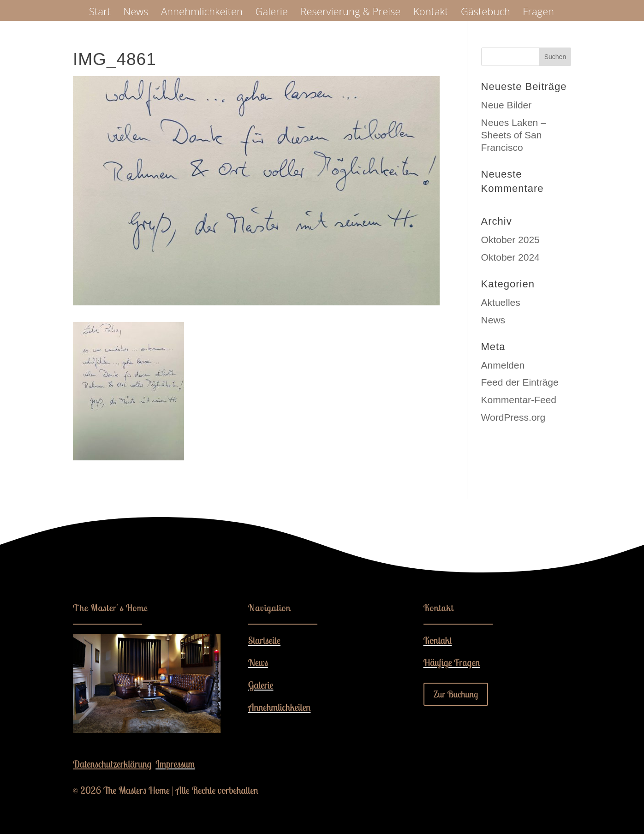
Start (100, 13)
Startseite (264, 640)
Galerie (272, 13)
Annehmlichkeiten (202, 13)
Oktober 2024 (510, 257)
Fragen (538, 13)
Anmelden (503, 365)
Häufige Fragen (452, 662)
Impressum (175, 764)
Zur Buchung (456, 694)
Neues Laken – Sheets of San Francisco (514, 135)
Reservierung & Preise (350, 13)
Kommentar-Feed (519, 400)
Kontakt (431, 13)
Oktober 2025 (510, 240)
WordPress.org (513, 417)
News (136, 13)
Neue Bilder (507, 105)
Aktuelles (501, 302)
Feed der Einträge (520, 382)
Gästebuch (486, 13)
